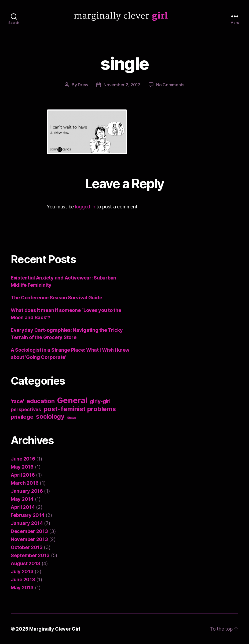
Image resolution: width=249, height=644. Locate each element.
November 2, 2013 (122, 85)
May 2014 (22, 499)
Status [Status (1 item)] (72, 418)
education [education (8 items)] (41, 401)
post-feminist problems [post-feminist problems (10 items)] (80, 409)
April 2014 (23, 507)
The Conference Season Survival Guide (56, 298)
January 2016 (27, 491)
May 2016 (22, 467)
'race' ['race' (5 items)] (17, 401)
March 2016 (25, 483)
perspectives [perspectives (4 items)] (26, 409)
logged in (85, 207)
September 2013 (30, 555)
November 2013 (29, 539)
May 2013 (22, 588)
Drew (83, 85)
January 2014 (27, 523)
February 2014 (28, 515)
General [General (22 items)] (72, 400)
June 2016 (23, 459)
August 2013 (25, 563)
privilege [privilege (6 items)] (22, 417)
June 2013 (23, 579)
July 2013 (22, 571)
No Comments (170, 85)
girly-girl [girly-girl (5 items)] (100, 401)
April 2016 (23, 475)
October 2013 (27, 547)
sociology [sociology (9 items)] (50, 417)
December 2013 (29, 531)
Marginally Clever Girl (55, 629)
